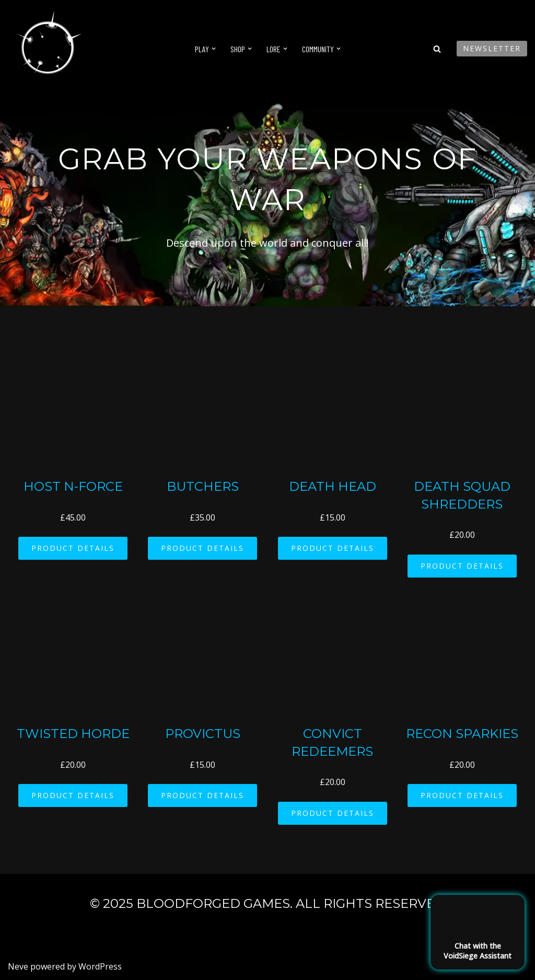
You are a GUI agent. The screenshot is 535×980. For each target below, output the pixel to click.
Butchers (203, 486)
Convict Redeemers (332, 742)
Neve (18, 966)
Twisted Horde (73, 734)
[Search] (437, 49)
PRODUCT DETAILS (73, 548)
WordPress (100, 966)
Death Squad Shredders (462, 495)
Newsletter (492, 48)
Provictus (203, 734)
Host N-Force (73, 486)
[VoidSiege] (47, 49)
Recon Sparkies (462, 734)
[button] (214, 49)
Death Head (333, 486)
